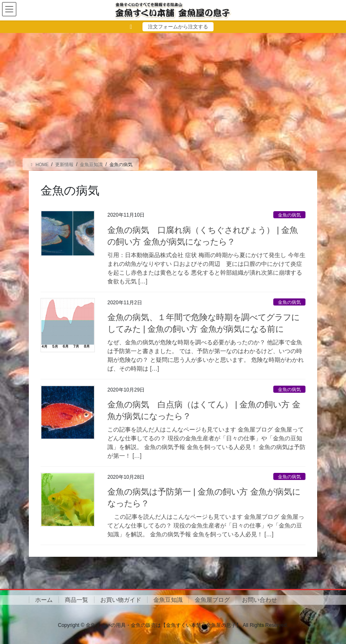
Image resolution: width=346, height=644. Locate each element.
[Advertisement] (173, 96)
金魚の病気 (289, 215)
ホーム (44, 600)
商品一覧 (76, 600)
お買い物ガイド (121, 600)
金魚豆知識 (168, 600)
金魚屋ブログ (212, 600)
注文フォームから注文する (178, 27)
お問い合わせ (259, 600)
